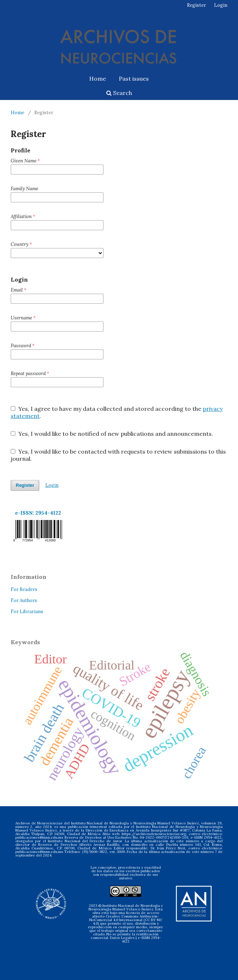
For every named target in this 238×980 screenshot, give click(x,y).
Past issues (134, 79)
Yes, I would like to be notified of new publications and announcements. (112, 434)
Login (221, 5)
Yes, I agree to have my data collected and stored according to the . (117, 412)
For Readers (24, 589)
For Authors (24, 600)
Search (119, 93)
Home (98, 79)
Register (196, 5)
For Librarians (27, 612)
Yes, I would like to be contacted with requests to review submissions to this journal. (118, 455)
